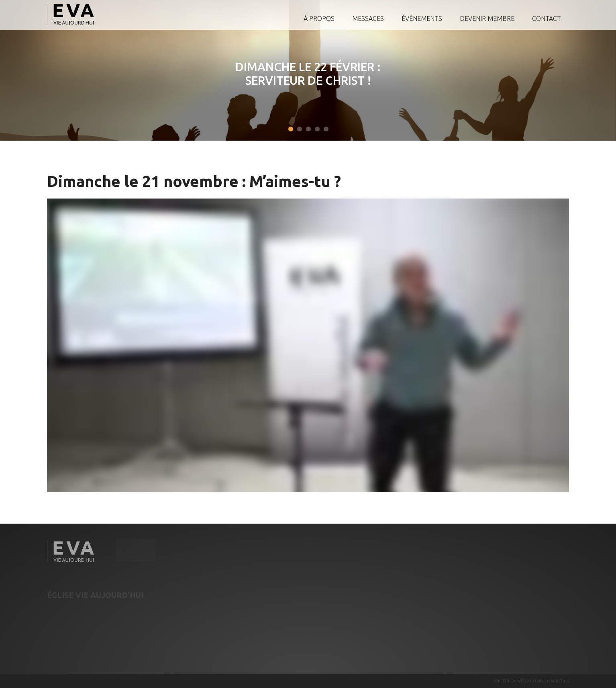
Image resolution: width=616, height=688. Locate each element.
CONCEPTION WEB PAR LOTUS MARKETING (531, 681)
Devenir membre (487, 18)
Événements (422, 18)
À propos (319, 18)
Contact (547, 18)
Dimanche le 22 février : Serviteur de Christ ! (299, 74)
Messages (368, 18)
